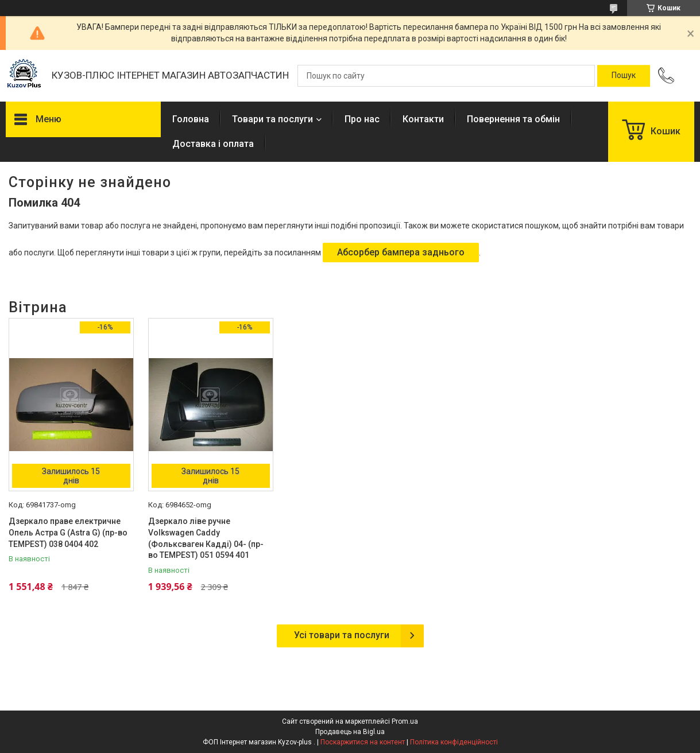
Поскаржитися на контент (363, 742)
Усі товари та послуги (342, 635)
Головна (191, 119)
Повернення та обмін (513, 119)
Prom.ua (405, 721)
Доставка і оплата (213, 144)
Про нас (362, 119)
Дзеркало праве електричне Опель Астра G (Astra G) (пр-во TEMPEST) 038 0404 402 (68, 532)
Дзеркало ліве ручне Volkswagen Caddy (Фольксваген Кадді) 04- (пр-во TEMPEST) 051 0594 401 (206, 538)
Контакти (423, 119)
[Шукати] (624, 76)
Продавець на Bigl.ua (350, 732)
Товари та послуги (272, 119)
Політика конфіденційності (454, 742)
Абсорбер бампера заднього (401, 252)
